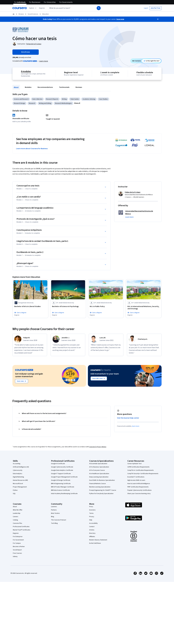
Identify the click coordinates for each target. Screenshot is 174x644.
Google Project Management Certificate (64, 477)
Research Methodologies (63, 103)
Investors (92, 510)
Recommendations (45, 87)
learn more (136, 426)
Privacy (92, 517)
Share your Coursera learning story (139, 494)
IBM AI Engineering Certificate (61, 484)
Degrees (16, 533)
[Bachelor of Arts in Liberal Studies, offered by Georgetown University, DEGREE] (30, 306)
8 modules (26, 71)
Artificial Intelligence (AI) (21, 467)
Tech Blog (54, 523)
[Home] (14, 14)
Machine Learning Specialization (100, 487)
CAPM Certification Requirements (138, 467)
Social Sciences (33, 14)
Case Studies (103, 99)
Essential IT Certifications (136, 477)
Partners (54, 510)
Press (91, 507)
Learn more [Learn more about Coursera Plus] (44, 61)
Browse (21, 14)
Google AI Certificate (58, 464)
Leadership (17, 513)
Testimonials (64, 87)
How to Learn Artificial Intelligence (139, 484)
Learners (54, 507)
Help (91, 520)
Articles (92, 530)
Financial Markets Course (97, 484)
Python (15, 490)
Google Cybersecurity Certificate (62, 467)
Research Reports (52, 99)
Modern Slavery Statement (98, 540)
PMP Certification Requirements (138, 487)
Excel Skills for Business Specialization (102, 480)
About (16, 87)
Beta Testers (55, 513)
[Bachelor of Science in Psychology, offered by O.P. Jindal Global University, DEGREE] (68, 306)
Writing (64, 99)
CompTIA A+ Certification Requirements (141, 470)
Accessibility (93, 523)
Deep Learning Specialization (99, 477)
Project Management (20, 487)
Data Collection (37, 99)
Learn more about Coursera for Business (32, 149)
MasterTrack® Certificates (22, 530)
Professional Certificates (21, 527)
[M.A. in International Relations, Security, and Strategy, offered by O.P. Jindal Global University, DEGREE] (144, 308)
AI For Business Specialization (99, 467)
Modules (28, 87)
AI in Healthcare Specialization (99, 474)
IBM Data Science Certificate (60, 490)
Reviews (79, 87)
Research (32, 103)
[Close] (158, 19)
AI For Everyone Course (97, 470)
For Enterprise (18, 537)
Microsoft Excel (18, 484)
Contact (92, 527)
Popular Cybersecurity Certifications (139, 490)
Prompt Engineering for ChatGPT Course (103, 490)
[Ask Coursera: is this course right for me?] (151, 61)
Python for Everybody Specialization (101, 494)
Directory (92, 533)
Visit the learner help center (128, 418)
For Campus (17, 543)
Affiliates (92, 537)
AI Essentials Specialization (98, 464)
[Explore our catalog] (33, 8)
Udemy (15, 557)
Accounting (17, 464)
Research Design (19, 103)
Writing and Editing (45, 103)
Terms (91, 513)
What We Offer (18, 510)
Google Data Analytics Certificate (62, 470)
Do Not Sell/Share (95, 543)
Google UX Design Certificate (61, 480)
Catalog (15, 520)
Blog (53, 517)
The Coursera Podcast (59, 520)
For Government (18, 540)
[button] (42, 8)
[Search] (99, 8)
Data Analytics (18, 474)
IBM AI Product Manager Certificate (63, 487)
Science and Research (21, 99)
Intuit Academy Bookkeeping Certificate (64, 494)
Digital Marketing (18, 477)
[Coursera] (19, 8)
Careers (16, 517)
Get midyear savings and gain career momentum (29, 375)
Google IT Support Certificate (61, 474)
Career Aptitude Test (134, 464)
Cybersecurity (18, 470)
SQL (14, 494)
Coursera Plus (17, 523)
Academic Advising (89, 99)
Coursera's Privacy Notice (98, 447)
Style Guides (75, 99)
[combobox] (70, 8)
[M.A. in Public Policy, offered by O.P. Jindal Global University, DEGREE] (106, 306)
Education (45, 14)
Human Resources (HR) (20, 480)
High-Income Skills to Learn (136, 480)
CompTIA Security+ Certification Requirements (143, 474)
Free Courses (17, 553)
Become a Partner (19, 547)
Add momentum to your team (105, 374)
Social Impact (17, 550)
